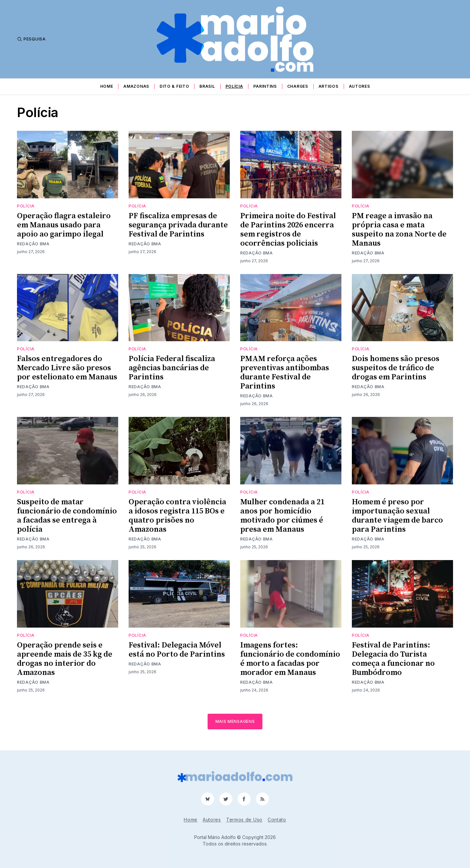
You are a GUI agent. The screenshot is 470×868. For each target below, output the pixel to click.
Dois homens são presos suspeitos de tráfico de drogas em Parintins (396, 368)
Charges (298, 86)
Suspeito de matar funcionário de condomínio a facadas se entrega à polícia (67, 516)
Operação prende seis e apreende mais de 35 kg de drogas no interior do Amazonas (65, 659)
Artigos (329, 86)
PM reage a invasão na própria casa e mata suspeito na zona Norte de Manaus (399, 230)
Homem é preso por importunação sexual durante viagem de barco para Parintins (397, 516)
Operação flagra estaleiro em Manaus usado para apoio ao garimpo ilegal (64, 225)
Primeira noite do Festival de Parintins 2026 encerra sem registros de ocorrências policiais (288, 230)
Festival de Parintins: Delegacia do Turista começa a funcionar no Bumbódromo (393, 659)
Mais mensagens (235, 721)
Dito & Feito (174, 86)
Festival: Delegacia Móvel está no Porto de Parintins (177, 650)
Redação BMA (33, 244)
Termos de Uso (244, 820)
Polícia (234, 86)
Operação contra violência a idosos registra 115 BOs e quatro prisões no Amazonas (177, 516)
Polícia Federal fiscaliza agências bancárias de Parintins (172, 368)
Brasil (207, 86)
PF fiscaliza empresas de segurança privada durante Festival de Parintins (178, 225)
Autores (360, 86)
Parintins (265, 86)
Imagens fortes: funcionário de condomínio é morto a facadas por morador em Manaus (290, 659)
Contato (277, 820)
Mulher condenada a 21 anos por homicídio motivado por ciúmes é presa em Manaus (282, 516)
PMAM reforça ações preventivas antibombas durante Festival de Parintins (285, 373)
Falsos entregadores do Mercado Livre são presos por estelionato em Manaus (67, 368)
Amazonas (136, 86)
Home (107, 86)
